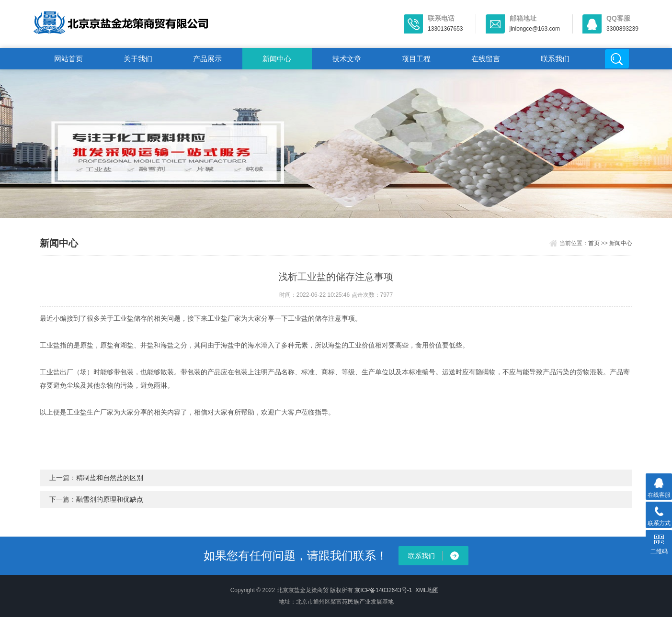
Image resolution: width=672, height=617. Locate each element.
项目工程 (416, 59)
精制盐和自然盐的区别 (110, 478)
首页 (594, 243)
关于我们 (138, 59)
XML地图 (427, 590)
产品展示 (207, 59)
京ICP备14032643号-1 (383, 590)
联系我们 (555, 59)
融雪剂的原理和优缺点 (110, 499)
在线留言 (486, 59)
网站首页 (68, 59)
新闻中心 (277, 59)
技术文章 (347, 59)
